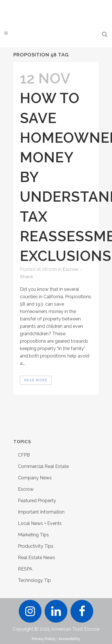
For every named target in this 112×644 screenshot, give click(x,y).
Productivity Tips (36, 546)
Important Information (41, 512)
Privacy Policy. (44, 639)
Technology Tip (34, 580)
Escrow (70, 269)
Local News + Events (40, 523)
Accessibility (69, 639)
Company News (35, 478)
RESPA (25, 569)
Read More (36, 380)
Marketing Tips (33, 535)
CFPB (24, 455)
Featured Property (37, 501)
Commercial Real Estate (43, 466)
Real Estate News (37, 558)
